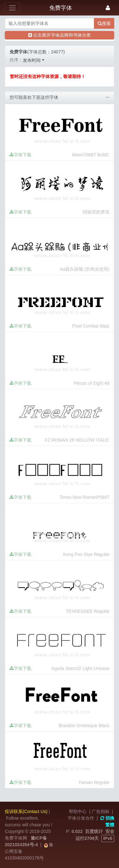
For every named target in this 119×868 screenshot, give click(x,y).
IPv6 (108, 838)
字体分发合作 (81, 818)
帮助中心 (78, 811)
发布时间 (32, 60)
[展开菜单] (12, 8)
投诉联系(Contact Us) (26, 811)
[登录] (108, 8)
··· (108, 97)
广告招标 (101, 811)
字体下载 (20, 155)
